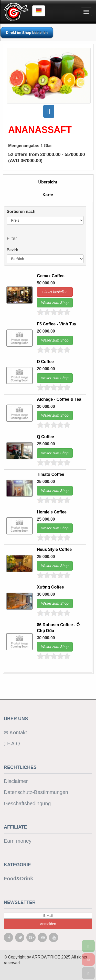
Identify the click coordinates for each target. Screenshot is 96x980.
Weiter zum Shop (55, 303)
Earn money (18, 841)
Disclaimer (16, 781)
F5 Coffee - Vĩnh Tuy (56, 324)
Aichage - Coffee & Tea (59, 399)
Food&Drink (18, 879)
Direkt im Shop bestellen (27, 33)
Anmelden (48, 924)
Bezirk (12, 250)
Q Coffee (45, 437)
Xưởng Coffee (50, 587)
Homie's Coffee (52, 512)
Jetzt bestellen (55, 292)
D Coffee (45, 362)
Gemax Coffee (51, 276)
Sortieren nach (21, 212)
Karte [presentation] (48, 195)
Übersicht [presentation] (48, 182)
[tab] (48, 183)
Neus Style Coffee (54, 549)
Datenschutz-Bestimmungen (36, 792)
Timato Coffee (50, 474)
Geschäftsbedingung (27, 803)
